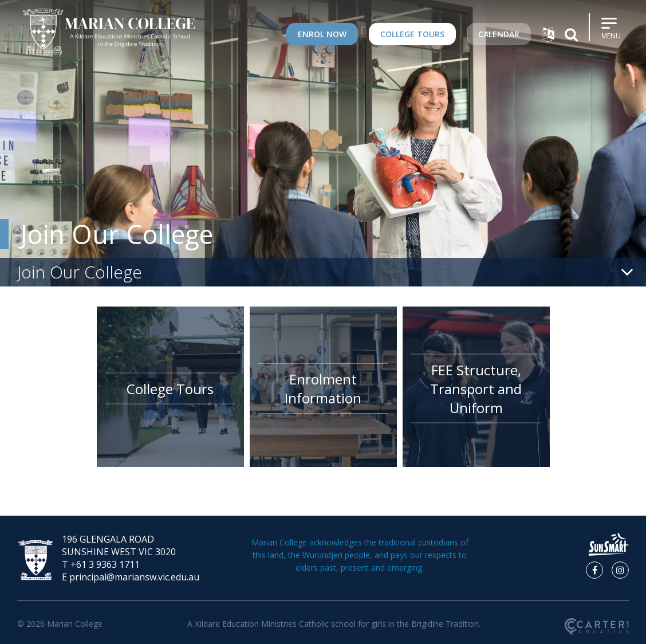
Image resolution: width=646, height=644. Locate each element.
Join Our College (117, 234)
